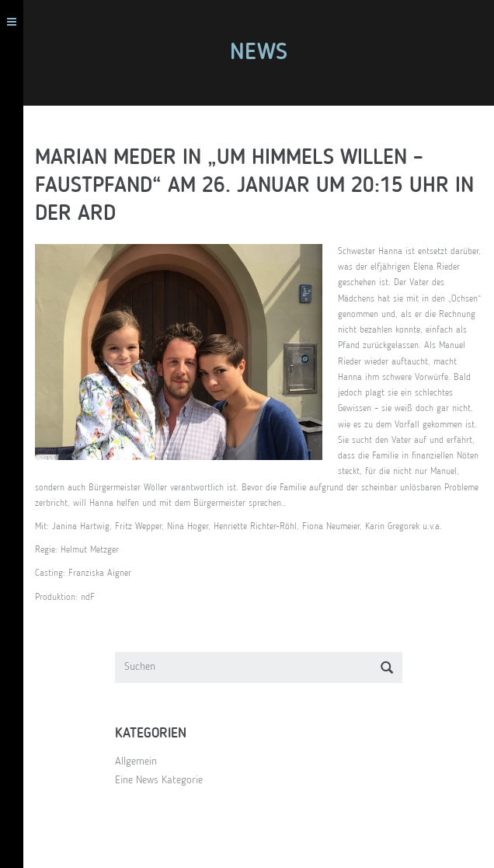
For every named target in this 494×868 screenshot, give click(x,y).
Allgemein (136, 762)
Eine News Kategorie (159, 780)
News (259, 53)
